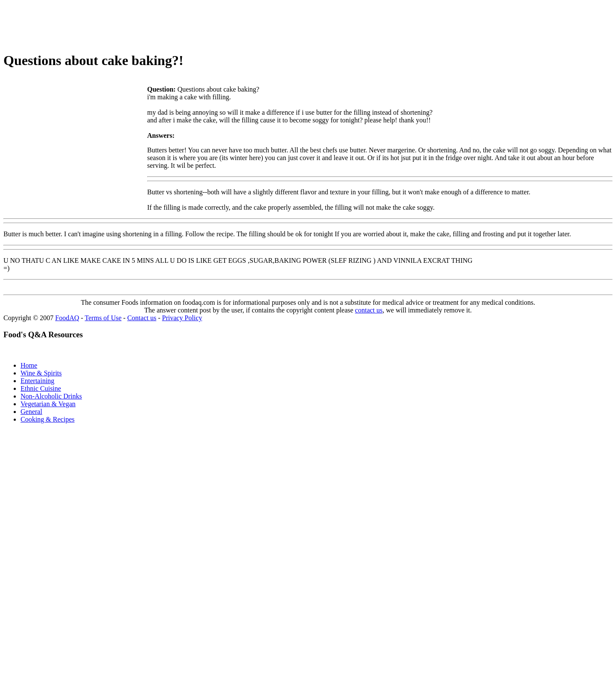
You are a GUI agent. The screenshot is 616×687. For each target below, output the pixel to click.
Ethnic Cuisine (41, 388)
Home (29, 365)
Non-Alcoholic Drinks (51, 396)
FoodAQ (67, 318)
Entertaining (37, 381)
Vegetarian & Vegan (48, 404)
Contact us (142, 318)
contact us (369, 310)
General (31, 412)
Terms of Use (103, 318)
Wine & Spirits (41, 373)
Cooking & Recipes (47, 419)
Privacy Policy (182, 318)
